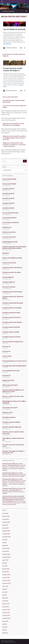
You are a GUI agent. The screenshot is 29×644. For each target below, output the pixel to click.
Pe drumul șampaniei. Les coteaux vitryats (14, 361)
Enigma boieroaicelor (8, 380)
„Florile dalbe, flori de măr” (10, 408)
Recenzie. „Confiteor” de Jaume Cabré (13, 396)
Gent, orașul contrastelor (10, 97)
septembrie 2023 (6, 557)
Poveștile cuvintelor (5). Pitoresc (12, 317)
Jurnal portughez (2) (8, 277)
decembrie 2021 (6, 610)
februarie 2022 (6, 604)
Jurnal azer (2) (6, 375)
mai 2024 (4, 543)
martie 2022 (5, 601)
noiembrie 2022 (6, 577)
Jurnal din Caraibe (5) (8, 198)
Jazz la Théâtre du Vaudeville (11, 222)
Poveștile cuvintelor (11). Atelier (12, 272)
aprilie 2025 (5, 525)
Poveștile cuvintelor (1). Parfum (11, 337)
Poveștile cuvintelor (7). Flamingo (12, 308)
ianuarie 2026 (6, 519)
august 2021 (5, 621)
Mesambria (6, 253)
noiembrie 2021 (6, 612)
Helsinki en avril (7, 227)
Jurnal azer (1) (6, 351)
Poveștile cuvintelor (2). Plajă (11, 332)
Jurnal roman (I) (7, 356)
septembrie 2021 (6, 618)
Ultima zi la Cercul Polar (9, 232)
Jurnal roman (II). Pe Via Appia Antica (13, 342)
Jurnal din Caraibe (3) (8, 203)
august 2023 (5, 560)
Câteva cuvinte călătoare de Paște (12, 258)
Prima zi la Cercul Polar (9, 287)
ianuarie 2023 (6, 572)
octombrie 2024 (6, 534)
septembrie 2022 (6, 583)
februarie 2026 (6, 516)
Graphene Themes (12, 642)
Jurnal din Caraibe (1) (8, 189)
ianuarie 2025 (6, 528)
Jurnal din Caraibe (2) (8, 208)
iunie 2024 (5, 540)
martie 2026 (5, 513)
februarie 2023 (6, 569)
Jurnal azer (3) (6, 346)
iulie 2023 (5, 563)
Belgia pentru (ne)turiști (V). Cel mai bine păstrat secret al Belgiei (13, 124)
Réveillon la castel (7, 412)
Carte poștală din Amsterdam (11, 371)
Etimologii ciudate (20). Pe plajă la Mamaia (14, 366)
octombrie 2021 (6, 615)
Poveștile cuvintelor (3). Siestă (11, 327)
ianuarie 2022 (6, 607)
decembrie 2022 (6, 575)
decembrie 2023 (6, 554)
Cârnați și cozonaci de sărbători (11, 422)
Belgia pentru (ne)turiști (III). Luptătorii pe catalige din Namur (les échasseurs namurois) (14, 138)
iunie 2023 (5, 566)
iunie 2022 (5, 592)
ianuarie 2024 (6, 551)
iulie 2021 (5, 624)
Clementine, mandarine (9, 417)
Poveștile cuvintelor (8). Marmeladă (13, 303)
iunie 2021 (5, 627)
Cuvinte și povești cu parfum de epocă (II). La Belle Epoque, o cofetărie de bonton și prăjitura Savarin (14, 503)
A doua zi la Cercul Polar (9, 263)
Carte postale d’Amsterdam (10, 213)
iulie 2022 (5, 589)
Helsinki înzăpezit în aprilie (10, 242)
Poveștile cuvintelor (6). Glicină (11, 313)
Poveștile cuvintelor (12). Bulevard (12, 267)
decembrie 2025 (6, 522)
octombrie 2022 (6, 580)
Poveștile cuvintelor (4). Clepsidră (12, 322)
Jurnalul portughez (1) (9, 282)
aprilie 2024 (5, 545)
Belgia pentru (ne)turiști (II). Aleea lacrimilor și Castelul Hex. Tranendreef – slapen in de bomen (14, 145)
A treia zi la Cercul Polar (9, 237)
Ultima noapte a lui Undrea (10, 385)
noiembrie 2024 (6, 531)
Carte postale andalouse (9, 218)
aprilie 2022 (5, 598)
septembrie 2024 (6, 537)
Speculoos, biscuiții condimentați (12, 427)
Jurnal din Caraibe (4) (8, 193)
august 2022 (5, 586)
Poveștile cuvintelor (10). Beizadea (12, 292)
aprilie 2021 (5, 633)
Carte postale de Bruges (9, 179)
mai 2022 (4, 595)
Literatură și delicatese (8, 11)
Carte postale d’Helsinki (9, 184)
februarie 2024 (6, 548)
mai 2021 (4, 630)
